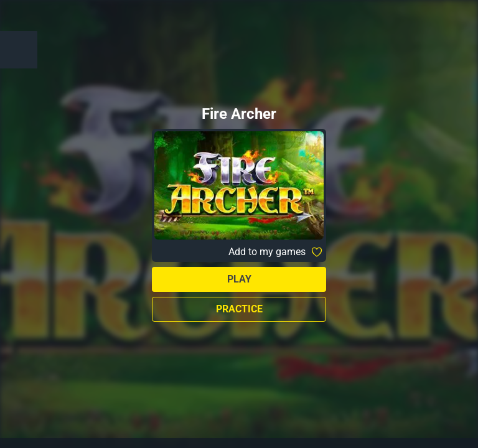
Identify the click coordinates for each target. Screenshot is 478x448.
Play (239, 279)
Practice (239, 309)
